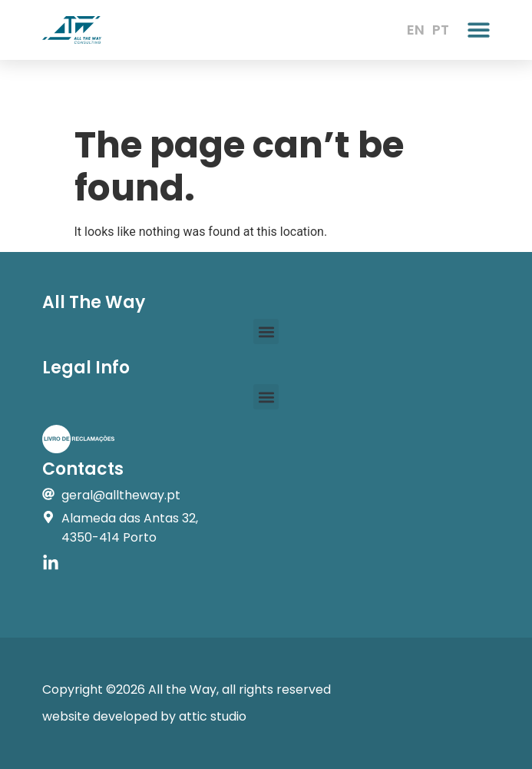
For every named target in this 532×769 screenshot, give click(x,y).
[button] (479, 30)
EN (416, 30)
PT (441, 30)
